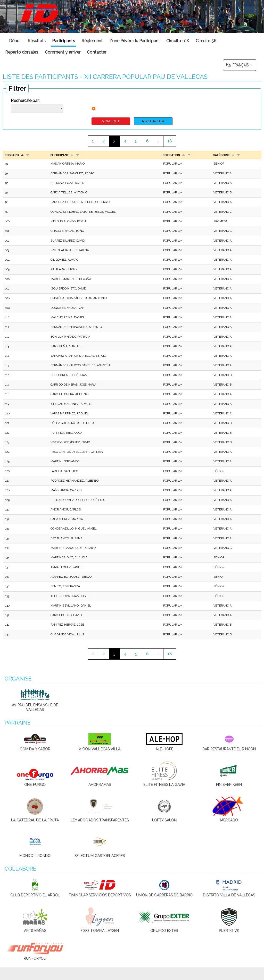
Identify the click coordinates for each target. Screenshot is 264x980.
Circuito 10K (178, 41)
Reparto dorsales (22, 52)
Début (15, 41)
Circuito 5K (206, 41)
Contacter (97, 52)
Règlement (92, 41)
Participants (63, 41)
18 (170, 141)
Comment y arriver (63, 52)
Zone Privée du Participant (135, 41)
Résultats (37, 41)
